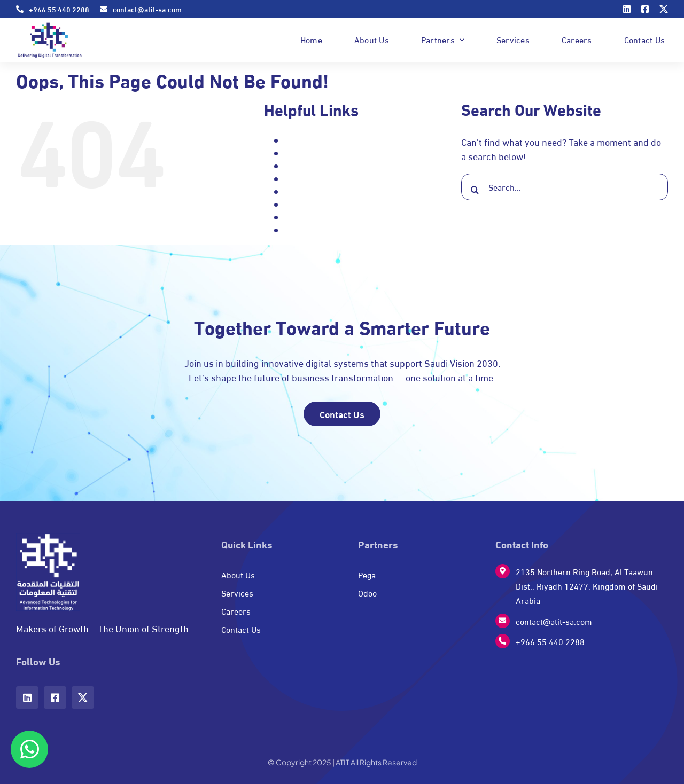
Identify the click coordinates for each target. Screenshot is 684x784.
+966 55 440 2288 (550, 641)
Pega (294, 204)
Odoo (295, 191)
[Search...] (565, 187)
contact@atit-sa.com (554, 621)
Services (301, 217)
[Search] (475, 190)
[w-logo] (48, 538)
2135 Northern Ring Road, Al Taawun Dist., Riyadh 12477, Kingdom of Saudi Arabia (587, 586)
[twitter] (664, 9)
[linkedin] (627, 9)
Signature (303, 230)
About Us (302, 140)
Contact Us (305, 166)
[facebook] (645, 9)
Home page (306, 179)
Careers (300, 153)
